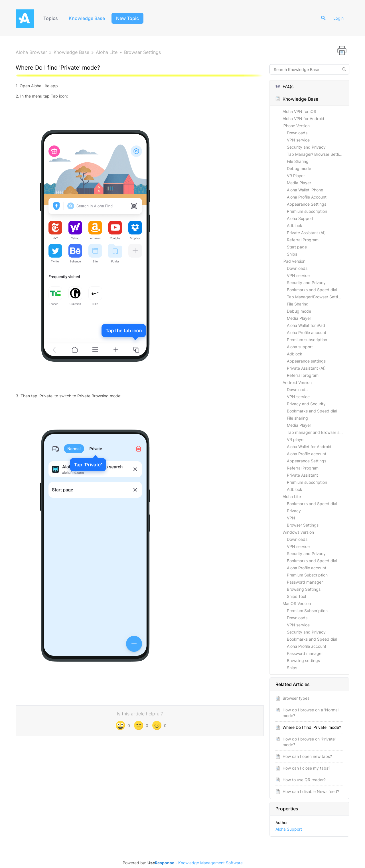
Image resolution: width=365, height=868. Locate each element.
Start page (297, 247)
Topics (51, 18)
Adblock (295, 225)
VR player (296, 439)
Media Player (299, 183)
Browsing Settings (304, 589)
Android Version (297, 382)
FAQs (284, 86)
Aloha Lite (107, 52)
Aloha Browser (31, 52)
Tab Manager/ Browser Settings (316, 154)
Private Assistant (302, 475)
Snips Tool (296, 596)
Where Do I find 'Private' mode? (312, 727)
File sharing (297, 418)
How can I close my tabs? (306, 768)
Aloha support (300, 347)
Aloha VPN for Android (303, 119)
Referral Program (303, 240)
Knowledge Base (87, 18)
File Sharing (298, 161)
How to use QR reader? (304, 780)
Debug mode (299, 168)
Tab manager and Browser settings (318, 432)
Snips (292, 254)
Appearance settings (306, 361)
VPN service (298, 140)
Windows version (298, 532)
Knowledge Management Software (210, 863)
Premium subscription (307, 211)
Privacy (294, 511)
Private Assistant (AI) (306, 233)
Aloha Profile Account (307, 197)
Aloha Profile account (307, 332)
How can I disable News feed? (311, 791)
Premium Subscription (307, 575)
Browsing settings (303, 660)
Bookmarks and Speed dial (312, 290)
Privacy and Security (306, 404)
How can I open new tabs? (307, 756)
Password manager (305, 582)
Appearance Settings (307, 204)
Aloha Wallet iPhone (305, 190)
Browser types (296, 698)
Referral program (303, 375)
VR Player (296, 176)
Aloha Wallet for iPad (306, 325)
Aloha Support (300, 218)
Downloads (297, 133)
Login (338, 18)
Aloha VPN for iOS (299, 111)
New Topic (127, 18)
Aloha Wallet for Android (309, 447)
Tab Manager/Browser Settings (316, 297)
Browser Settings (142, 52)
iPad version (294, 261)
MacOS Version (297, 603)
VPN (291, 518)
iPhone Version (296, 126)
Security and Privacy (306, 147)
